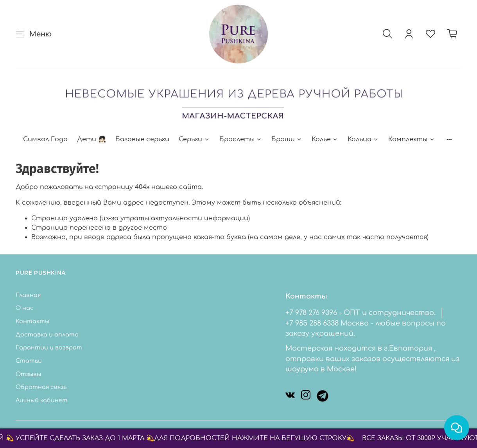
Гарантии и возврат (49, 347)
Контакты (32, 321)
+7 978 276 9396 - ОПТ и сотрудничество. (360, 313)
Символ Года (45, 139)
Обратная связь (41, 387)
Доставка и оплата (47, 335)
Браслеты (241, 139)
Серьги (194, 139)
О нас (25, 308)
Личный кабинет (42, 400)
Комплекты (412, 139)
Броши (287, 139)
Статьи (29, 361)
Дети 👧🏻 (91, 139)
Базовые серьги (142, 139)
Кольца (363, 139)
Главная (28, 295)
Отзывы (28, 374)
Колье (325, 139)
